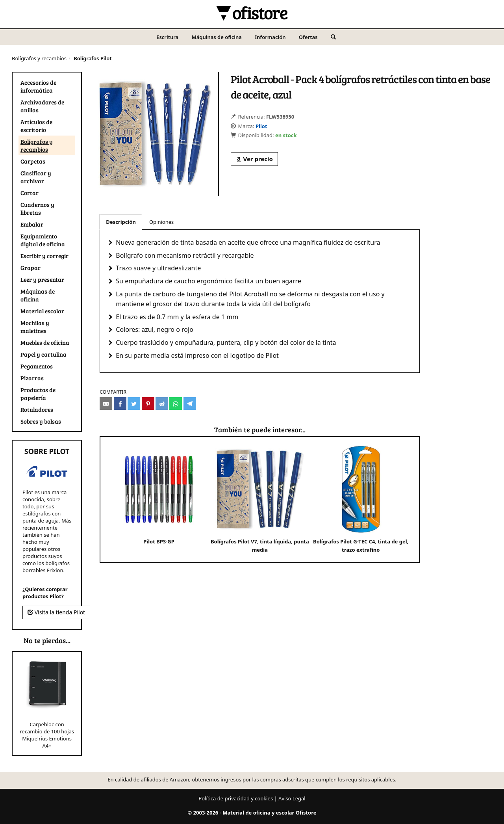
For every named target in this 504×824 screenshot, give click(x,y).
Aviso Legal (292, 798)
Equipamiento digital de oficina (43, 240)
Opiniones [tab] (161, 222)
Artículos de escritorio (36, 126)
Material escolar (42, 311)
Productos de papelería (38, 394)
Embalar (32, 224)
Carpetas (33, 161)
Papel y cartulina (44, 354)
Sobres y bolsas (41, 421)
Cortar (30, 193)
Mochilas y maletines (35, 327)
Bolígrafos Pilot (93, 58)
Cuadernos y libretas (37, 208)
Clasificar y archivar (36, 177)
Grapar (31, 268)
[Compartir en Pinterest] (148, 404)
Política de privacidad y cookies (236, 798)
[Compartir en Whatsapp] (176, 404)
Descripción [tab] (121, 222)
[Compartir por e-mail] (106, 404)
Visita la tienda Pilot (56, 612)
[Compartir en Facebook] (120, 404)
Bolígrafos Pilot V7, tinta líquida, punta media (260, 499)
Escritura (167, 37)
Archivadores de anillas (42, 106)
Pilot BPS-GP (159, 495)
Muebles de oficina (45, 342)
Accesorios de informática (38, 86)
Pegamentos (37, 366)
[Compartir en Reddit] (162, 404)
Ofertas (308, 37)
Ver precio (254, 159)
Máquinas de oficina (217, 37)
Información (270, 37)
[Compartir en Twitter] (134, 404)
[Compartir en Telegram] (190, 404)
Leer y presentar (42, 279)
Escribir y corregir (44, 256)
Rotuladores (37, 409)
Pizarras (32, 378)
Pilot (261, 126)
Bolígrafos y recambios (39, 58)
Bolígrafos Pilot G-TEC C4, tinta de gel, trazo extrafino (361, 499)
